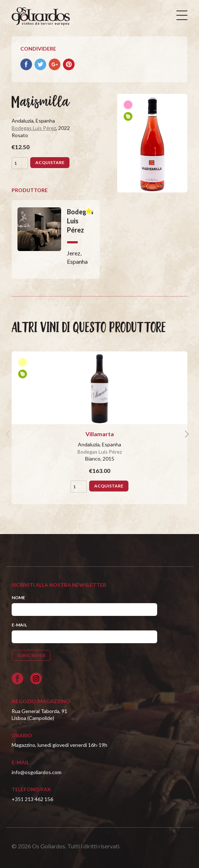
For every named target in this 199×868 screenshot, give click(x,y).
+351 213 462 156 (32, 799)
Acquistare (50, 162)
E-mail (19, 625)
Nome (18, 598)
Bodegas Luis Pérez (34, 128)
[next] (186, 434)
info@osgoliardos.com (37, 772)
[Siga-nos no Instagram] (36, 678)
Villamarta (100, 434)
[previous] (9, 434)
